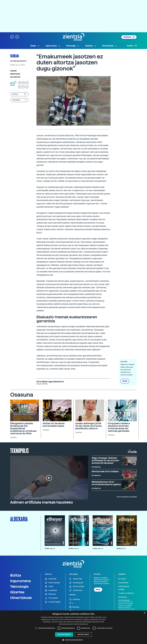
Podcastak (51, 598)
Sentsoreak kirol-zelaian (105, 471)
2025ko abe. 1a (98, 548)
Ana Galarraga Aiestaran (18, 61)
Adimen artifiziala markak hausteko (41, 502)
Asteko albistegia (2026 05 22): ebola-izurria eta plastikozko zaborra (89, 426)
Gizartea (17, 592)
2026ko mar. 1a (74, 548)
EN (20, 87)
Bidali (125, 381)
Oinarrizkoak (21, 598)
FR (27, 83)
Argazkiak (51, 590)
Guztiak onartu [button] (64, 634)
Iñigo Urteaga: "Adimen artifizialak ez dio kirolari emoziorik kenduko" (105, 460)
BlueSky (74, 607)
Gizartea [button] (91, 46)
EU (20, 83)
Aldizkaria (129, 37)
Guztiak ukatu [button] (83, 634)
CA (23, 87)
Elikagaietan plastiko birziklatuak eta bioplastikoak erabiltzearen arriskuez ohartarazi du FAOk (23, 428)
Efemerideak (77, 587)
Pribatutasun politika (124, 588)
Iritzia (49, 587)
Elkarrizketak (52, 583)
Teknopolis (19, 450)
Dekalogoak (76, 583)
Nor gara (122, 579)
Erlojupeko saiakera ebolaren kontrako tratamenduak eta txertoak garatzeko (119, 427)
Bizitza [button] (35, 46)
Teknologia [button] (73, 46)
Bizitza (16, 575)
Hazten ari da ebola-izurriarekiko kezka (54, 425)
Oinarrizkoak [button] (110, 46)
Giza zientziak (15, 77)
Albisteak (51, 579)
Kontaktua (123, 597)
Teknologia (19, 586)
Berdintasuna (15, 74)
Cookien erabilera (126, 593)
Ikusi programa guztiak (127, 497)
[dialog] (73, 627)
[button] (12, 37)
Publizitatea (123, 583)
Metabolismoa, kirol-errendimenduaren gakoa (106, 483)
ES (23, 83)
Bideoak (50, 594)
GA (27, 87)
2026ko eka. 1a (50, 548)
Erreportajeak (53, 602)
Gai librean (76, 590)
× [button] (144, 613)
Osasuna (13, 71)
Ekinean (14, 56)
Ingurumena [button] (53, 46)
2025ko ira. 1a (121, 548)
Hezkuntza (76, 579)
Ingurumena (21, 581)
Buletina (132, 46)
